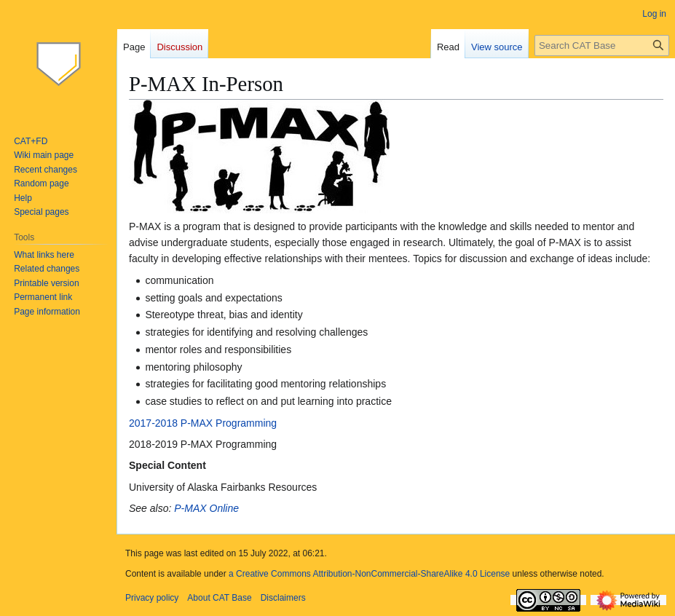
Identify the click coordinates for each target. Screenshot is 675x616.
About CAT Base (219, 598)
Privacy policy (152, 598)
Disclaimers (283, 598)
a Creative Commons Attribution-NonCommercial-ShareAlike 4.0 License (369, 574)
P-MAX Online (206, 508)
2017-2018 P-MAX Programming (203, 423)
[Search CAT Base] (602, 46)
